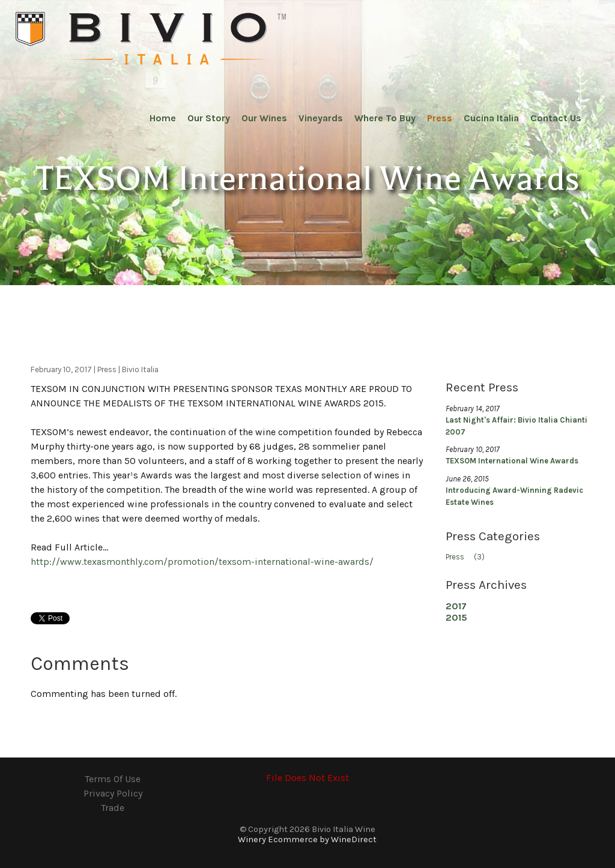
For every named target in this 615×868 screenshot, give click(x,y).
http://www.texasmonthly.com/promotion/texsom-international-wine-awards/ (202, 562)
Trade (113, 808)
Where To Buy (385, 118)
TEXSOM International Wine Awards (512, 461)
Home (163, 118)
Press (440, 118)
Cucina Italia (491, 118)
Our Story (209, 118)
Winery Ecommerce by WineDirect (307, 839)
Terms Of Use (113, 779)
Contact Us (556, 118)
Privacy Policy (113, 793)
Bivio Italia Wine (151, 39)
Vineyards (321, 118)
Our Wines (264, 118)
